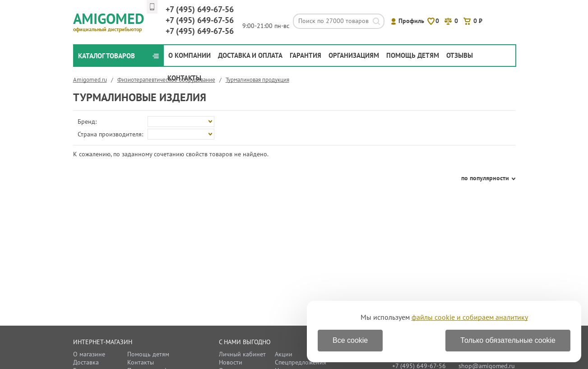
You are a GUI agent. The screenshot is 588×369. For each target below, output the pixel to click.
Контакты (184, 78)
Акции (284, 354)
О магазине (89, 354)
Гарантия (306, 55)
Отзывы (460, 55)
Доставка (86, 362)
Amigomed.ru (90, 80)
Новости (231, 362)
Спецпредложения (301, 362)
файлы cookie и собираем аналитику (470, 317)
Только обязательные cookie (508, 340)
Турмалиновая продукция (257, 80)
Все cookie (350, 340)
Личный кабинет (242, 354)
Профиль (411, 21)
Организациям (354, 55)
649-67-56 (200, 9)
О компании (190, 55)
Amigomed (113, 21)
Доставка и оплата (250, 55)
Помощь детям (413, 55)
